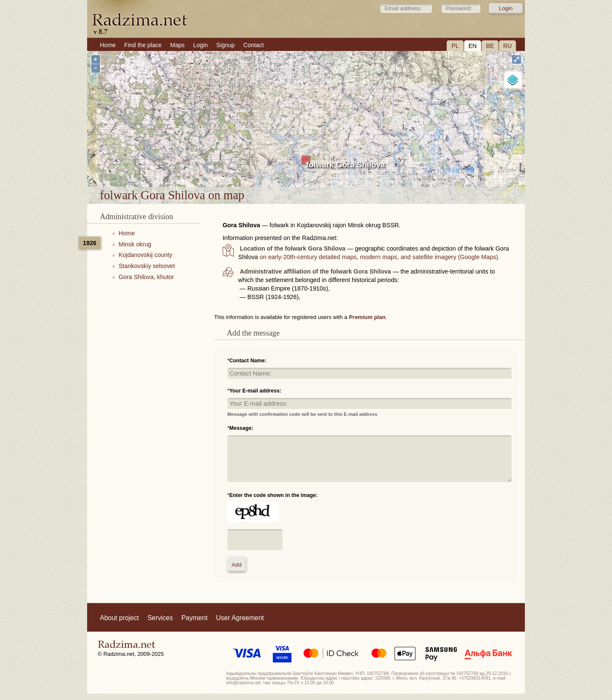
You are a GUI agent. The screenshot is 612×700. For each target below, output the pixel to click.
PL (455, 46)
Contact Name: (248, 361)
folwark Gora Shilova (346, 165)
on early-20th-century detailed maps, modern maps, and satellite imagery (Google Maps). (380, 257)
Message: (241, 428)
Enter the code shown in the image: (274, 495)
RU (507, 46)
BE (490, 46)
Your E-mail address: (256, 391)
